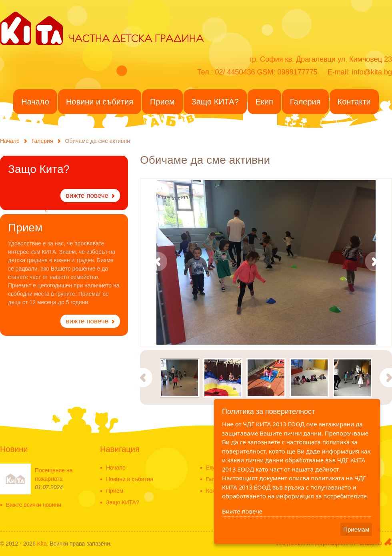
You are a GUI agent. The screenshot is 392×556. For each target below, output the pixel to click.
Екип (212, 468)
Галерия (42, 141)
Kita (42, 544)
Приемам (356, 529)
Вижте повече (242, 511)
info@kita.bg (372, 72)
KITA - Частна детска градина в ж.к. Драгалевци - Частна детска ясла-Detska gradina (31, 27)
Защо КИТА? (123, 503)
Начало (10, 141)
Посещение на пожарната (54, 475)
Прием (115, 491)
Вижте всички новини (34, 505)
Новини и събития (130, 479)
